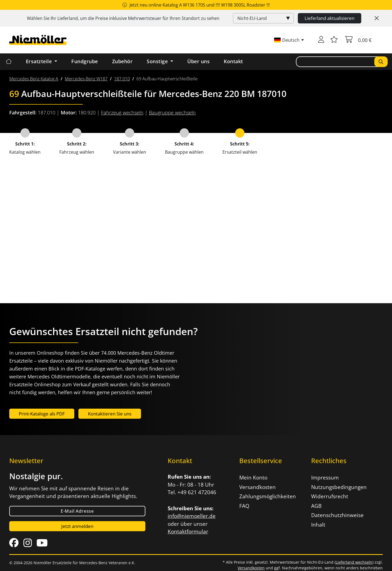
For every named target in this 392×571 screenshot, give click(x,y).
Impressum (325, 478)
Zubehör (122, 61)
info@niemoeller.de (192, 516)
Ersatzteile (40, 61)
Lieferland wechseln (354, 562)
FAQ (244, 506)
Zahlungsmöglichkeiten (268, 496)
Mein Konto (253, 478)
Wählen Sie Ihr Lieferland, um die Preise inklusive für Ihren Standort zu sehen (123, 18)
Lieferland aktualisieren (330, 18)
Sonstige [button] (158, 61)
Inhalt (318, 525)
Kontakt (233, 61)
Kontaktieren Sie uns (110, 414)
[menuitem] (34, 79)
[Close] (377, 18)
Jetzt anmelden (77, 526)
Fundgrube (85, 61)
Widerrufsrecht (330, 496)
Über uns (198, 61)
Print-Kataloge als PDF (42, 414)
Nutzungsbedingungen (339, 487)
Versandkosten (258, 487)
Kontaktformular (188, 531)
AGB (316, 506)
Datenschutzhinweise (337, 515)
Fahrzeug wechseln (122, 113)
